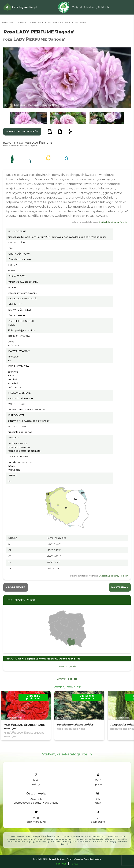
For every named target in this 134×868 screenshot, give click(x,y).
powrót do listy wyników (22, 131)
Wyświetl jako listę (67, 679)
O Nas (75, 864)
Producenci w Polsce (20, 600)
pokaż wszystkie (67, 666)
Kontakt (61, 864)
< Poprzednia (16, 587)
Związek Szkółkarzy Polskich (113, 222)
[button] (29, 118)
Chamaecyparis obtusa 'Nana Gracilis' (36, 803)
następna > (120, 587)
